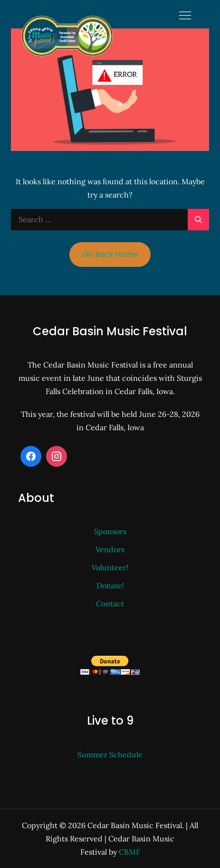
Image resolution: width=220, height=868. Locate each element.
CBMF (129, 852)
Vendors (110, 549)
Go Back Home (110, 254)
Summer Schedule (110, 755)
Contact (110, 604)
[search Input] (110, 220)
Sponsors (110, 531)
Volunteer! (110, 567)
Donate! (110, 585)
